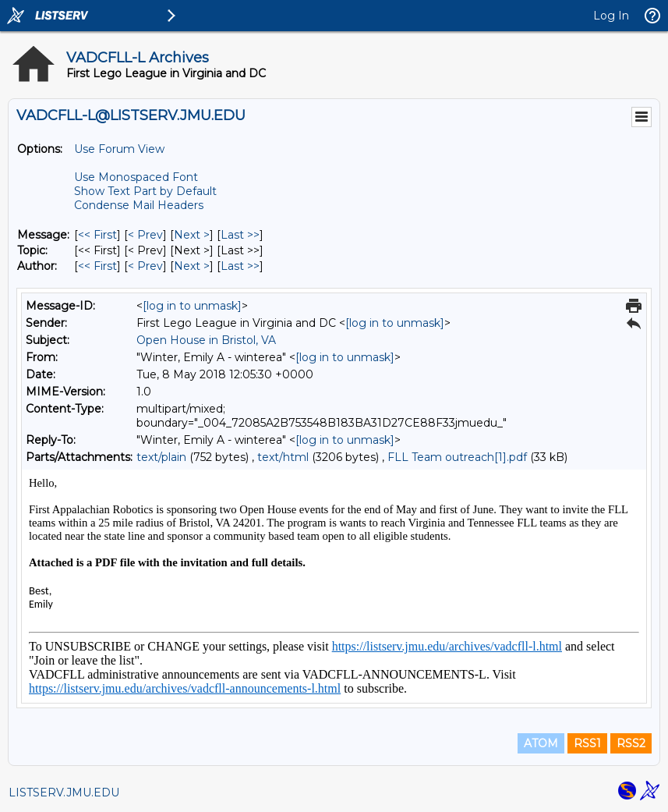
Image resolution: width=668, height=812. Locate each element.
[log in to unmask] (192, 306)
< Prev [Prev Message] (145, 235)
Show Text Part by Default (145, 191)
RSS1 (587, 743)
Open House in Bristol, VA (206, 340)
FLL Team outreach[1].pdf (457, 457)
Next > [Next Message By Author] (192, 266)
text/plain (161, 457)
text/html (283, 457)
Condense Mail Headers (139, 205)
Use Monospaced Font (136, 177)
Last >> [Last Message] (240, 235)
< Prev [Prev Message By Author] (145, 266)
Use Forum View (119, 149)
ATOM (541, 743)
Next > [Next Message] (192, 235)
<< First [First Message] (97, 235)
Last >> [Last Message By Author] (240, 266)
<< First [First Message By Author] (97, 266)
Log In (611, 16)
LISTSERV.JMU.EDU (64, 792)
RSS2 (631, 743)
